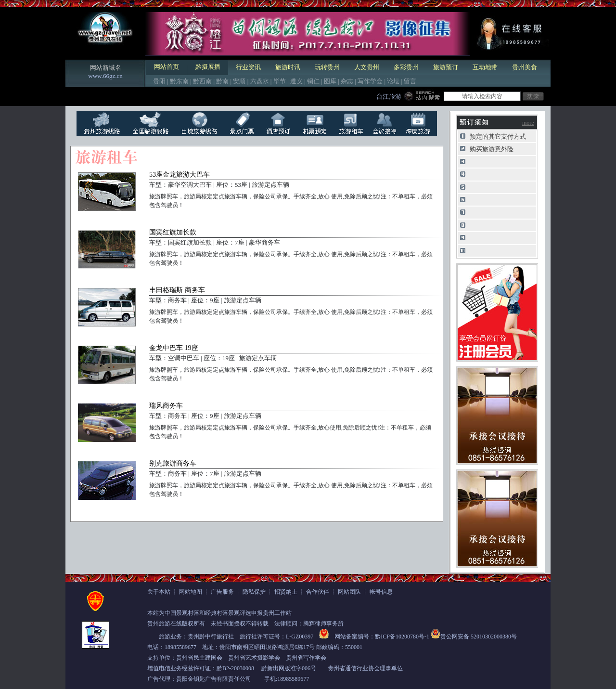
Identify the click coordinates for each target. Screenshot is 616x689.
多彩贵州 (406, 67)
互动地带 (485, 67)
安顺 (239, 81)
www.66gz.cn (105, 76)
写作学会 (370, 81)
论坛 (393, 81)
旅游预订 (446, 67)
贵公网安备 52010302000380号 (479, 637)
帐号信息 (381, 592)
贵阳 (159, 81)
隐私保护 (254, 592)
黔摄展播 (208, 67)
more (528, 123)
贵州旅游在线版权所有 (176, 624)
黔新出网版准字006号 (289, 668)
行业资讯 (248, 67)
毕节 (280, 81)
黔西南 (202, 81)
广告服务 (222, 592)
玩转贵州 (327, 67)
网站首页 (167, 67)
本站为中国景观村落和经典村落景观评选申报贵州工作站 (219, 613)
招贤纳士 (286, 592)
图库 (330, 81)
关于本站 (159, 592)
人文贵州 (367, 67)
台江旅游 (389, 97)
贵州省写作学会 (306, 658)
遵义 (296, 81)
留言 (410, 81)
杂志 (347, 81)
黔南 (222, 81)
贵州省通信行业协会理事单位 (365, 668)
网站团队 (349, 592)
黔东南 (179, 81)
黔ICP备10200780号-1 (402, 637)
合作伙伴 (318, 592)
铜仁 (313, 81)
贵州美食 (525, 67)
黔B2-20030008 (235, 668)
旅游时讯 (288, 67)
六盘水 (260, 81)
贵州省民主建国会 (199, 658)
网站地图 (191, 592)
